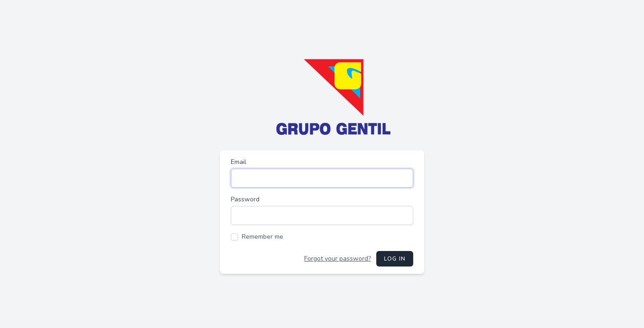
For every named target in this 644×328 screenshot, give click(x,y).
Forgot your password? (338, 259)
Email (239, 162)
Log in (395, 259)
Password (245, 199)
